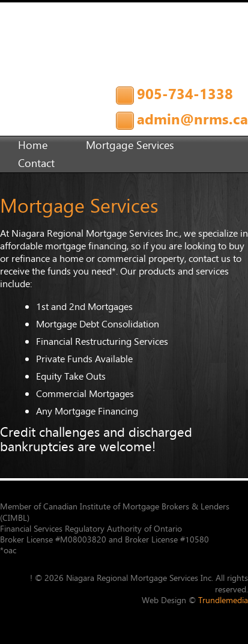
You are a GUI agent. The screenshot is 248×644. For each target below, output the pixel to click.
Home (33, 145)
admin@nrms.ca (192, 119)
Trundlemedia (223, 600)
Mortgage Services (130, 145)
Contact (36, 163)
